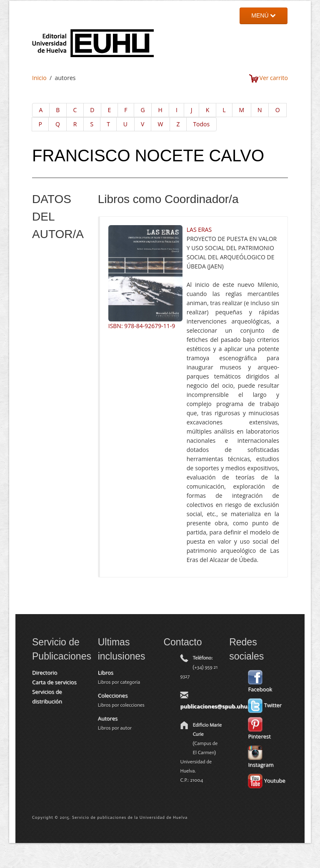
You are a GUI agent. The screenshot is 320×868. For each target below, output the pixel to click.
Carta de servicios (54, 682)
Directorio (45, 672)
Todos (201, 124)
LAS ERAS (199, 230)
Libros (106, 672)
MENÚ (263, 15)
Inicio (39, 78)
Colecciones (113, 695)
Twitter (265, 705)
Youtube (266, 780)
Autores (108, 718)
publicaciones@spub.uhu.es (217, 706)
